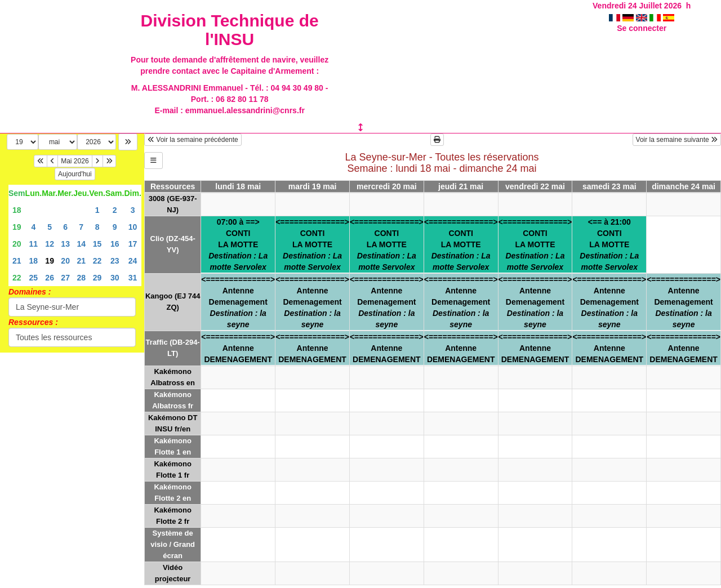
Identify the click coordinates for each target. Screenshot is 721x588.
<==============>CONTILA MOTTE (312, 244)
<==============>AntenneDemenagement (238, 302)
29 (97, 278)
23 (115, 261)
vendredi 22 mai (535, 186)
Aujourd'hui (75, 174)
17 (133, 244)
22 (97, 261)
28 (81, 278)
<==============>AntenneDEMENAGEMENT (238, 348)
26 (50, 278)
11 (34, 244)
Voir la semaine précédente (193, 140)
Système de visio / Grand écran (173, 544)
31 (133, 278)
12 (50, 244)
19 (17, 227)
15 (97, 244)
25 (34, 278)
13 (65, 244)
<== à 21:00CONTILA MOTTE (609, 244)
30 (115, 278)
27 (65, 278)
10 (133, 227)
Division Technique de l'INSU (230, 30)
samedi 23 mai (609, 186)
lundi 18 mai (238, 186)
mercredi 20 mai (387, 186)
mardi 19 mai (313, 186)
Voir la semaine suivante (677, 140)
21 (17, 261)
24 (133, 261)
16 (115, 244)
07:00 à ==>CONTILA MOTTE (238, 244)
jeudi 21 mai (461, 186)
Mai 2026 (75, 161)
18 (17, 210)
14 (81, 244)
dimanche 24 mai (684, 186)
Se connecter (642, 28)
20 (17, 244)
